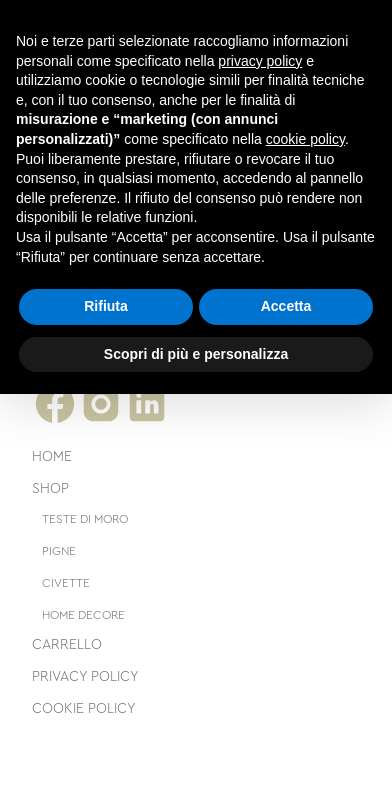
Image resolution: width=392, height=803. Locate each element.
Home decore (83, 615)
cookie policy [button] (305, 139)
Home (52, 457)
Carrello (67, 645)
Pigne (59, 551)
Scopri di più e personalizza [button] (196, 354)
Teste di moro (85, 519)
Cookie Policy (84, 709)
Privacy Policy (85, 677)
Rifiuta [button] (106, 306)
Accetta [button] (286, 306)
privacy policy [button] (260, 61)
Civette (66, 583)
